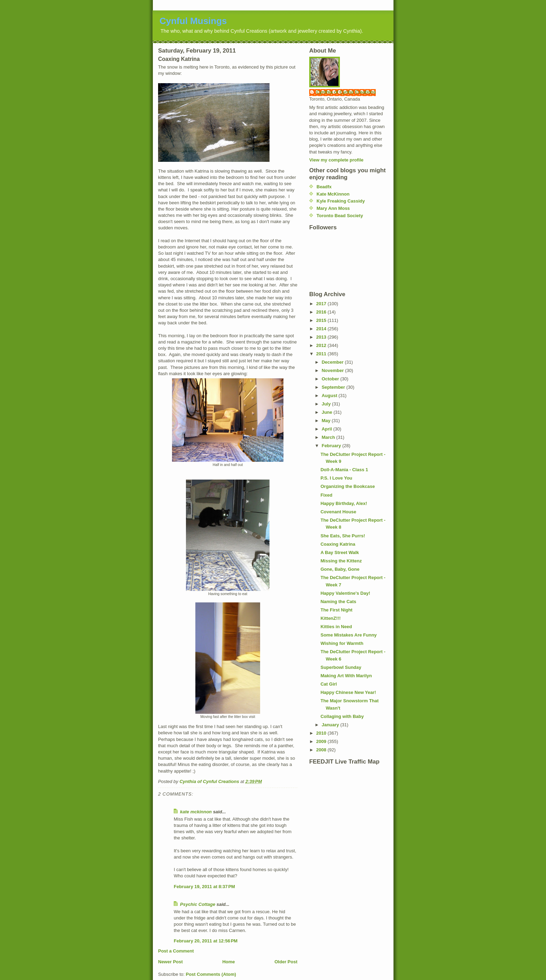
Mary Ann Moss (333, 208)
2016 (322, 312)
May (327, 421)
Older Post (286, 962)
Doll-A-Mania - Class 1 (344, 470)
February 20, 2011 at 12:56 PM (206, 941)
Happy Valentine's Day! (345, 593)
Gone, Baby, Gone (340, 569)
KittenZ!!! (330, 618)
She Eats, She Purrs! (343, 536)
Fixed (326, 495)
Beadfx (324, 187)
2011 (322, 354)
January (331, 725)
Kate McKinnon (333, 194)
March (329, 437)
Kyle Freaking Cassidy (341, 201)
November (333, 370)
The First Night (336, 610)
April (327, 429)
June (328, 412)
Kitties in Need (336, 627)
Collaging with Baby (342, 716)
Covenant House (338, 512)
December (333, 362)
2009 (322, 741)
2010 (322, 733)
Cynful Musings (193, 21)
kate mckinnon (196, 812)
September (334, 387)
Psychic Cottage (198, 904)
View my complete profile (336, 160)
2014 (322, 329)
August (330, 396)
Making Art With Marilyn (346, 676)
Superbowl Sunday (341, 667)
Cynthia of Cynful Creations (346, 92)
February (332, 446)
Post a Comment (176, 951)
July (327, 404)
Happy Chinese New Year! (348, 692)
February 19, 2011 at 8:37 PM (204, 887)
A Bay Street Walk (340, 552)
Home (228, 962)
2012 (322, 345)
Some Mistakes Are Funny (348, 635)
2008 (322, 750)
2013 (322, 337)
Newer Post (170, 962)
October (331, 379)
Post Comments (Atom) (211, 974)
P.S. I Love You (336, 478)
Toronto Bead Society (340, 216)
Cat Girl (329, 684)
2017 (322, 304)
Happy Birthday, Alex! (344, 503)
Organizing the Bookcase (348, 486)
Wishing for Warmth (342, 643)
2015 (322, 320)
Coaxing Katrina (338, 544)
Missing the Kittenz (341, 561)
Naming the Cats (338, 602)
